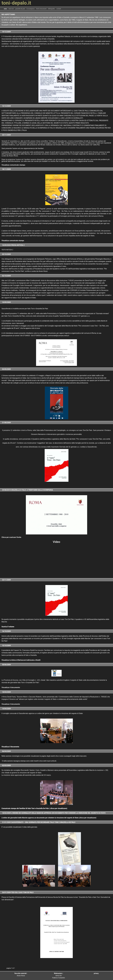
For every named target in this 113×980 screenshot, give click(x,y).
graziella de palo (20, 9)
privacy (96, 973)
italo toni (11, 9)
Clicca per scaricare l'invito (11, 537)
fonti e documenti (41, 9)
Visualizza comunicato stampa (13, 241)
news (5, 9)
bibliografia (51, 9)
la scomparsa (31, 9)
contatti (59, 9)
